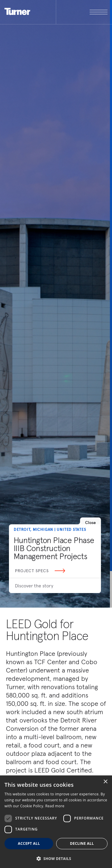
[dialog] (56, 822)
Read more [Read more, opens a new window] (55, 806)
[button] (56, 858)
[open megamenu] (82, 12)
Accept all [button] (29, 843)
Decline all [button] (82, 843)
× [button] (105, 782)
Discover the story (34, 586)
